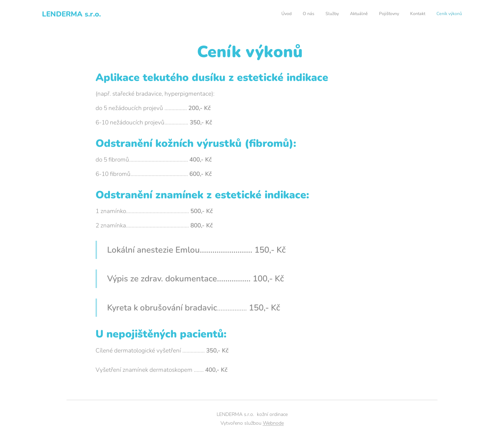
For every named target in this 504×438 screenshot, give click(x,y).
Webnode (273, 423)
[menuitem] (397, 14)
